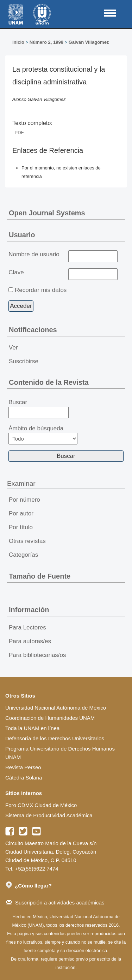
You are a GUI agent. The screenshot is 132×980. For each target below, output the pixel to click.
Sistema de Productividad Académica (49, 815)
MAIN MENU (110, 13)
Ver (13, 348)
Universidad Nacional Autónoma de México (56, 708)
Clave (16, 272)
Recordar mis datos (41, 290)
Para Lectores (27, 628)
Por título (21, 527)
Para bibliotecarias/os (37, 655)
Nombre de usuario (34, 254)
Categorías (23, 555)
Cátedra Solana (24, 778)
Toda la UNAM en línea (32, 728)
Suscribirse (24, 361)
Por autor (21, 513)
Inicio (18, 42)
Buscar (39, 409)
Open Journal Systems (47, 213)
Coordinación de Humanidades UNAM (50, 718)
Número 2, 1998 (46, 42)
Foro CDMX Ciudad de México (41, 805)
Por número (24, 500)
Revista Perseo (23, 767)
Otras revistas (27, 541)
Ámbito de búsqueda (43, 435)
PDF (19, 133)
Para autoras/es (30, 641)
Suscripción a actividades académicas (55, 903)
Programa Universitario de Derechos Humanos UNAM (60, 753)
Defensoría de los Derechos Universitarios (55, 738)
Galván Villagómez (89, 42)
